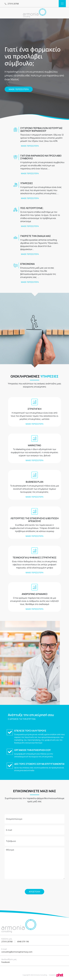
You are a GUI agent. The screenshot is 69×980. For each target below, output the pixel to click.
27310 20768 (7, 942)
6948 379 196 (23, 942)
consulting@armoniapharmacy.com (17, 952)
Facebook (6, 962)
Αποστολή (34, 892)
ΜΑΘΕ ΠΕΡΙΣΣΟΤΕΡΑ (19, 89)
